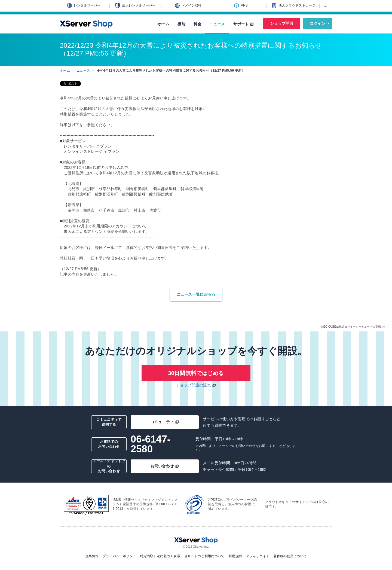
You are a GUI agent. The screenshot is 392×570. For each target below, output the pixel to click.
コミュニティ (165, 422)
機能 (181, 24)
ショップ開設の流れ (194, 385)
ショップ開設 (282, 23)
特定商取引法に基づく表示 (160, 556)
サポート (244, 24)
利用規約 (235, 556)
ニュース (217, 24)
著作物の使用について (290, 556)
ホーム (164, 24)
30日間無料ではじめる (196, 373)
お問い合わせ (165, 466)
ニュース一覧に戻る (196, 294)
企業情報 (92, 556)
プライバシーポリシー (119, 556)
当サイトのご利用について (204, 556)
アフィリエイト (258, 556)
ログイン (318, 23)
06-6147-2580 (151, 444)
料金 (197, 24)
